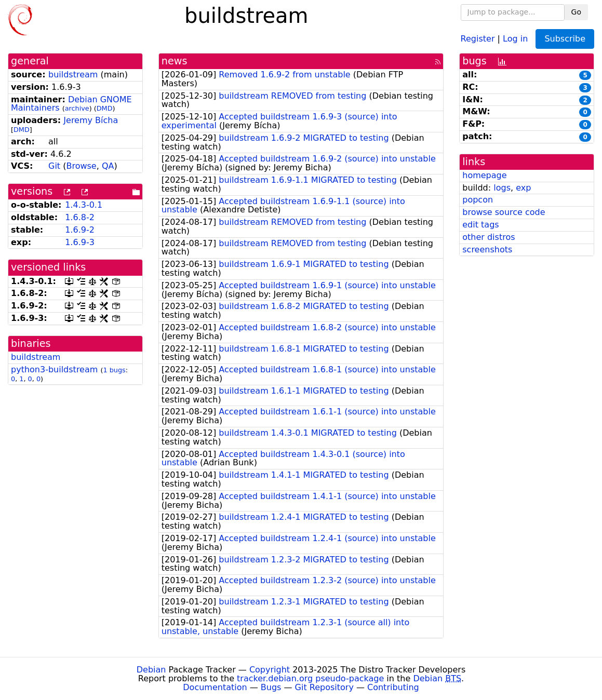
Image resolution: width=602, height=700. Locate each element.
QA (108, 166)
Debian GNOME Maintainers (71, 104)
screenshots (487, 250)
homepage (484, 175)
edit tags (480, 225)
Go (576, 12)
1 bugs (114, 370)
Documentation (215, 687)
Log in (515, 38)
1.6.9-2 (80, 230)
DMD (105, 108)
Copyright (270, 670)
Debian (151, 670)
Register (478, 38)
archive (77, 108)
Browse (81, 166)
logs (502, 188)
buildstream (73, 75)
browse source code (504, 212)
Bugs (271, 687)
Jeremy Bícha (91, 120)
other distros (489, 237)
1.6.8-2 (80, 217)
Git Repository (324, 687)
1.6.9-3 (80, 242)
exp (523, 188)
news (175, 61)
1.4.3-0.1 (84, 205)
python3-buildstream (54, 369)
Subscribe (565, 39)
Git (54, 166)
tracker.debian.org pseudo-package (310, 678)
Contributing (393, 687)
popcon (478, 200)
